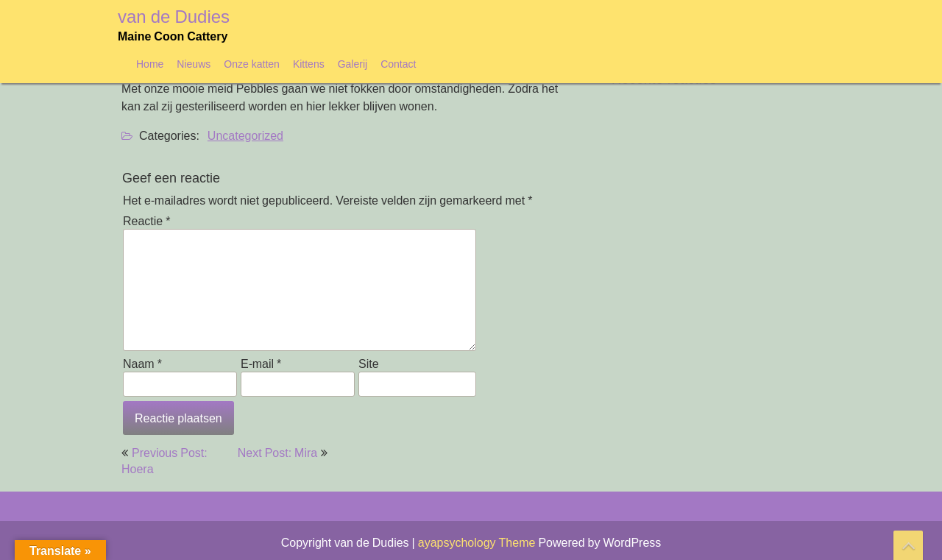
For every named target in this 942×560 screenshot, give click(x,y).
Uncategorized (245, 135)
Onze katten (252, 64)
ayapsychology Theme (478, 542)
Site (369, 364)
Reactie (146, 221)
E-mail (261, 364)
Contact (398, 64)
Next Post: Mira (277, 453)
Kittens (309, 64)
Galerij (353, 64)
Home (150, 64)
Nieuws (194, 64)
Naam (142, 364)
